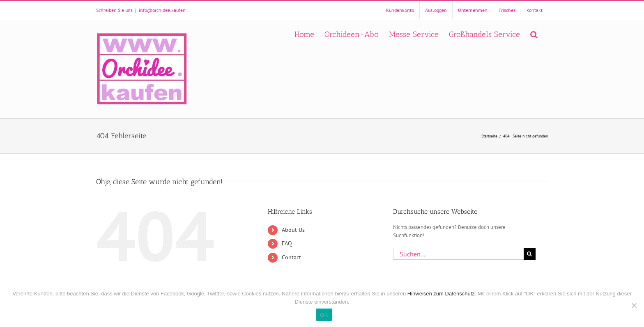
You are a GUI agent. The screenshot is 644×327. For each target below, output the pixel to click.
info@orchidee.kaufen (162, 10)
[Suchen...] (458, 254)
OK (324, 315)
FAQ (287, 243)
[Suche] (530, 254)
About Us (293, 230)
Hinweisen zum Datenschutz (441, 294)
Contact (291, 257)
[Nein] (634, 305)
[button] (534, 33)
